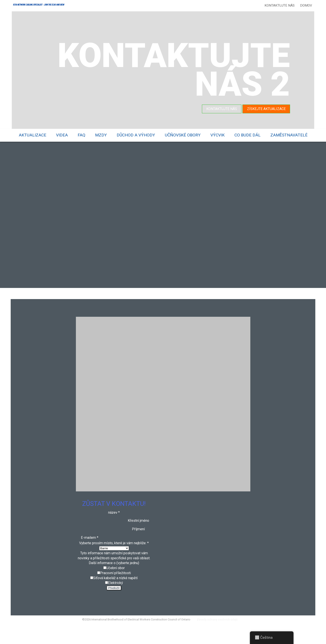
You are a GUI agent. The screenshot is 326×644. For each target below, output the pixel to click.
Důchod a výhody (136, 135)
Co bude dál (247, 135)
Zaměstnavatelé (289, 135)
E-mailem (89, 547)
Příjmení (139, 538)
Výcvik (218, 135)
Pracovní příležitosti (115, 589)
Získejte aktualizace (266, 109)
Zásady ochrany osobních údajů (221, 639)
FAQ (81, 135)
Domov (305, 5)
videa (62, 135)
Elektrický (115, 600)
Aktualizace (32, 135)
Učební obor (115, 584)
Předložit (114, 606)
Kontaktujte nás (279, 5)
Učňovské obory (183, 135)
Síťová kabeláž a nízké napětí (115, 595)
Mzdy (101, 135)
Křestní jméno (139, 529)
